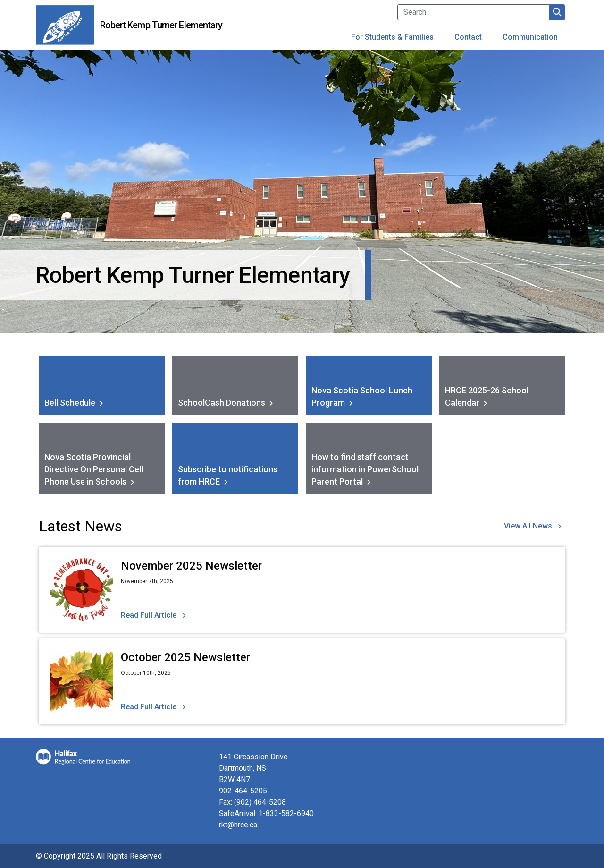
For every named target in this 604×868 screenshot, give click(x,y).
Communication (530, 37)
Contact (468, 37)
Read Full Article (149, 615)
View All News (528, 526)
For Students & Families (392, 37)
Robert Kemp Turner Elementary (161, 25)
